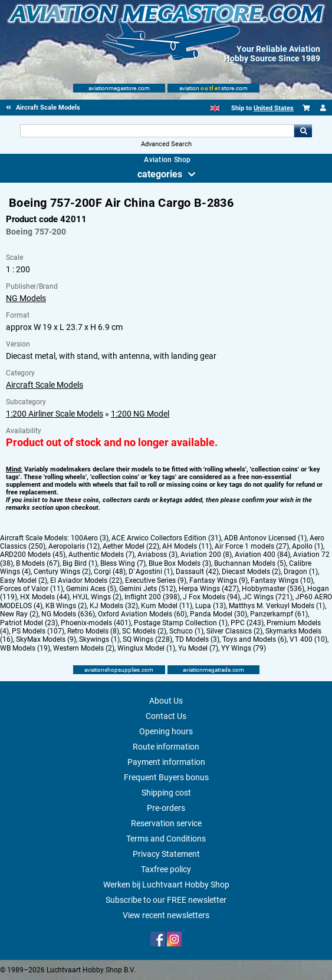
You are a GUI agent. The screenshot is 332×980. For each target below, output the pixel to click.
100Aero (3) (90, 538)
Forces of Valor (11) (32, 589)
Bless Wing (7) (123, 563)
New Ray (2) (19, 614)
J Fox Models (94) (211, 597)
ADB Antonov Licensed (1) (265, 538)
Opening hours (166, 731)
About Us (166, 701)
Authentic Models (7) (101, 555)
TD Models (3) (197, 639)
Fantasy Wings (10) (282, 580)
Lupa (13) (211, 606)
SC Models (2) (144, 631)
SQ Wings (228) (147, 639)
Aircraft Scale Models (45, 385)
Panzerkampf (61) (279, 614)
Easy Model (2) (24, 580)
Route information (166, 747)
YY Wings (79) (244, 648)
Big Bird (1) (80, 563)
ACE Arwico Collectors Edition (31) (166, 538)
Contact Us (166, 716)
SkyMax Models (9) (46, 639)
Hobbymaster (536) (273, 589)
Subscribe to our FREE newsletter (166, 900)
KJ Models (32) (114, 606)
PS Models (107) (38, 631)
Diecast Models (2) (251, 572)
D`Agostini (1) (151, 572)
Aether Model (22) (131, 546)
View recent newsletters (166, 915)
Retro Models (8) (93, 631)
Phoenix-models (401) (96, 623)
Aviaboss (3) (157, 555)
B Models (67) (38, 563)
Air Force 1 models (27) (252, 546)
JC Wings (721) (268, 597)
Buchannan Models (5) (250, 563)
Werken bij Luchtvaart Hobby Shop (166, 885)
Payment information (166, 762)
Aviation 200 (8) (206, 555)
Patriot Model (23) (29, 623)
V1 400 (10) (308, 639)
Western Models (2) (84, 648)
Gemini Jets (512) (147, 589)
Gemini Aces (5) (91, 589)
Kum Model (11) (167, 606)
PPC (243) (247, 623)
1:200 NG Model (140, 414)
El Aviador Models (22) (86, 580)
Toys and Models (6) (254, 639)
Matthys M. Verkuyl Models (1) (277, 606)
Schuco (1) (186, 631)
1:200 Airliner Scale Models (55, 414)
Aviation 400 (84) (262, 555)
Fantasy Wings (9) (218, 580)
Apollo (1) (308, 546)
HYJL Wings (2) (97, 597)
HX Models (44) (45, 597)
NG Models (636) (68, 614)
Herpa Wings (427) (209, 589)
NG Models (26, 298)
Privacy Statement (166, 854)
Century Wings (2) (62, 572)
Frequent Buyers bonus (166, 777)
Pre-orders (166, 808)
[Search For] (157, 131)
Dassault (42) (197, 572)
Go (303, 131)
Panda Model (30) (218, 614)
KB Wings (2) (66, 606)
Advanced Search (166, 144)
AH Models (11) (187, 546)
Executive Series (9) (156, 580)
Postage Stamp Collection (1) (181, 623)
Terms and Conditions (166, 839)
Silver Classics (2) (234, 631)
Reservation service (166, 823)
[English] (215, 108)
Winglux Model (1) (146, 648)
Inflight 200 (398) (152, 597)
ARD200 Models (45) (33, 555)
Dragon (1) (301, 572)
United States (274, 108)
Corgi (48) (110, 572)
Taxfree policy (166, 869)
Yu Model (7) (198, 648)
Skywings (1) (99, 639)
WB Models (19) (25, 648)
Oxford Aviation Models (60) (142, 614)
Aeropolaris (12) (74, 546)
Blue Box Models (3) (180, 563)
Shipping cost (166, 793)
